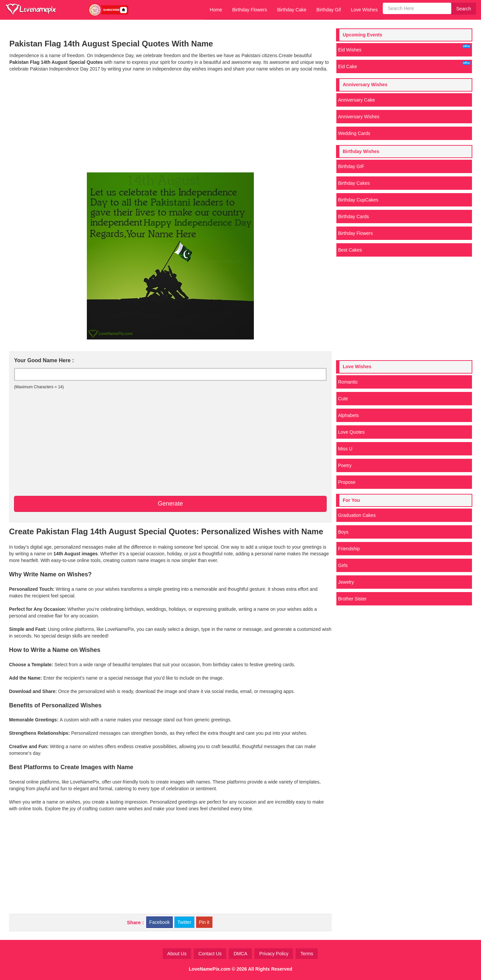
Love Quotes (351, 432)
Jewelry (346, 582)
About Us (177, 954)
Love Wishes (364, 10)
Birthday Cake (292, 10)
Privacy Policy (274, 954)
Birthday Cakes (354, 183)
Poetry (345, 465)
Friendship (349, 549)
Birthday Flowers (250, 10)
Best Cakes (350, 250)
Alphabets (348, 415)
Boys (343, 532)
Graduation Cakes (357, 515)
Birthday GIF (351, 166)
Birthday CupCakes (358, 200)
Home (216, 10)
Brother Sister (352, 599)
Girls (343, 565)
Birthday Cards (354, 217)
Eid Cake (404, 65)
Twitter (184, 922)
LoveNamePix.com (210, 969)
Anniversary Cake (357, 100)
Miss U (345, 449)
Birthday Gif (329, 10)
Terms (307, 954)
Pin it (204, 922)
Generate (170, 504)
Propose (347, 482)
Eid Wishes (404, 48)
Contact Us (210, 954)
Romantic (348, 382)
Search (464, 9)
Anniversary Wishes (359, 117)
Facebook (159, 922)
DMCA (240, 954)
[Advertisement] (170, 122)
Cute (343, 399)
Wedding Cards (354, 133)
